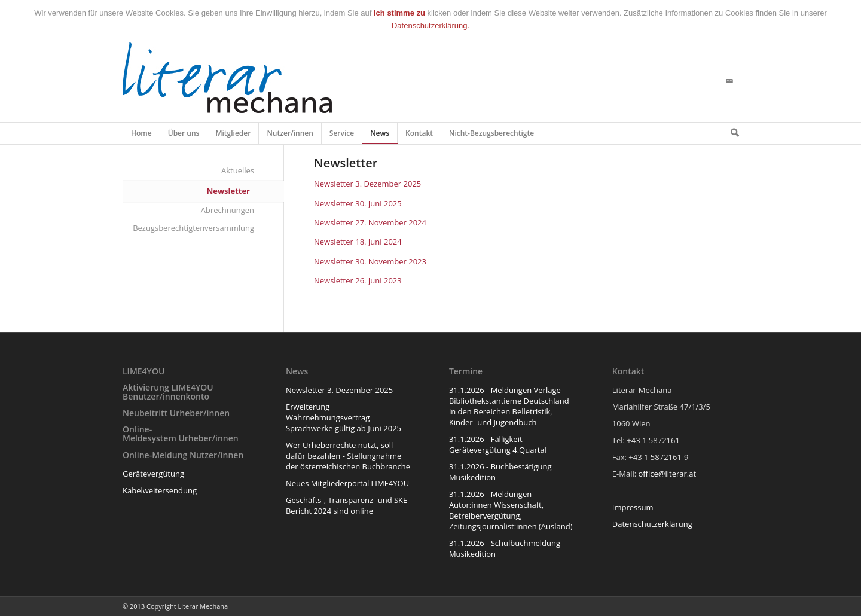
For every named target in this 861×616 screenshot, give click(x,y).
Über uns (184, 136)
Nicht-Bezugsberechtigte (492, 136)
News (380, 136)
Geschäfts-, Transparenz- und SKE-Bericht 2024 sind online (348, 505)
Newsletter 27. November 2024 (370, 222)
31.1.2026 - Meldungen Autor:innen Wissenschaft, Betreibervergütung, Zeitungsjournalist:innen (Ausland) (511, 510)
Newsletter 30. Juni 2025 (358, 203)
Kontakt (419, 136)
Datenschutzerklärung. (430, 25)
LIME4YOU (143, 371)
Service (342, 136)
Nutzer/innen (290, 136)
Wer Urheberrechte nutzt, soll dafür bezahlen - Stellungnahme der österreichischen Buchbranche (348, 456)
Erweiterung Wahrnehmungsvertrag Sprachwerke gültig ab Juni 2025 (344, 417)
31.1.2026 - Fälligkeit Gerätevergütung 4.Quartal (498, 444)
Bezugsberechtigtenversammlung (193, 228)
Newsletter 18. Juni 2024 (358, 242)
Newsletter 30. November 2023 (370, 261)
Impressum (633, 507)
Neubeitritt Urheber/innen (176, 413)
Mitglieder (233, 136)
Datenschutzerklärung (652, 524)
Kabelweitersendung (160, 490)
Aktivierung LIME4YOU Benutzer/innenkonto (168, 392)
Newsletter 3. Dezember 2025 (367, 184)
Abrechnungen (228, 210)
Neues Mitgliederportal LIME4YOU (347, 483)
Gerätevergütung (153, 474)
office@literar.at (668, 474)
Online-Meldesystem (149, 434)
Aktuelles (238, 170)
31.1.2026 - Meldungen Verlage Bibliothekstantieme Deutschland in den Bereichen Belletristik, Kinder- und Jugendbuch (509, 406)
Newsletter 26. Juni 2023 (358, 280)
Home (141, 136)
